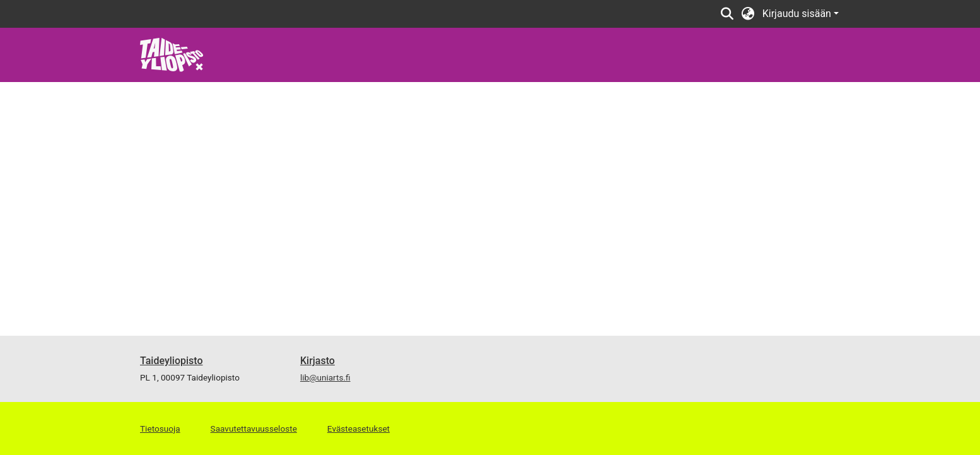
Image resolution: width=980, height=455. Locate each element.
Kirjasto (318, 361)
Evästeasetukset (359, 428)
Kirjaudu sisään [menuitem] (797, 14)
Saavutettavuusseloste (254, 428)
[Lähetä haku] (727, 14)
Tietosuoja (160, 428)
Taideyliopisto (172, 361)
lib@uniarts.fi (325, 377)
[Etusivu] (172, 54)
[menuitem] (748, 14)
